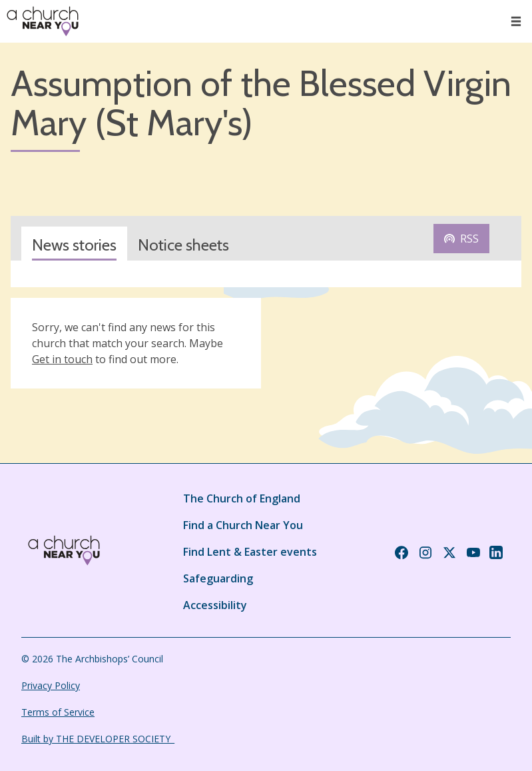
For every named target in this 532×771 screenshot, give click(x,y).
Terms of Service (58, 712)
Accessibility (215, 605)
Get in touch (62, 359)
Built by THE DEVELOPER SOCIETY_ (98, 739)
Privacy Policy (51, 685)
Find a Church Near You (243, 525)
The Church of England (242, 498)
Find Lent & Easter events (250, 552)
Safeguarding (218, 578)
